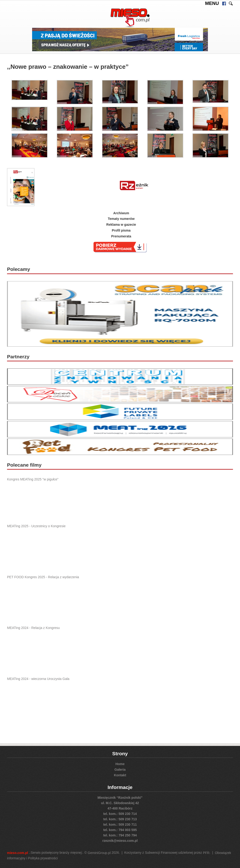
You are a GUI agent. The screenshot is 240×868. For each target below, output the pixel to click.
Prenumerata (121, 236)
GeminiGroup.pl (99, 853)
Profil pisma (121, 230)
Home (120, 764)
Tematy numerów (121, 219)
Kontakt (120, 775)
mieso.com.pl (17, 853)
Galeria (120, 770)
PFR (206, 853)
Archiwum (121, 213)
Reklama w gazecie (121, 225)
